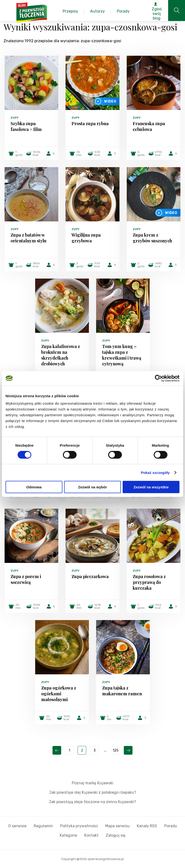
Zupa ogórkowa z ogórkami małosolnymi (59, 694)
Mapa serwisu (117, 826)
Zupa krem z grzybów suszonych (152, 238)
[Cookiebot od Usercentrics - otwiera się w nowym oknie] (158, 378)
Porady (171, 826)
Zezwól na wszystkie (151, 487)
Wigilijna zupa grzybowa (86, 238)
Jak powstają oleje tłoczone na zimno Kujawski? (92, 802)
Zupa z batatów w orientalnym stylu (29, 238)
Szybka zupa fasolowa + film (26, 126)
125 (116, 750)
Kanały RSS (147, 826)
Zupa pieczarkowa (90, 576)
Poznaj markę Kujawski (92, 783)
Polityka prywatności (79, 826)
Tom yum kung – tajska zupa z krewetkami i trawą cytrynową (122, 355)
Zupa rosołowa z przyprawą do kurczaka (149, 582)
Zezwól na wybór (92, 487)
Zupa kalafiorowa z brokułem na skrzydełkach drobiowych (61, 355)
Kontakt (91, 835)
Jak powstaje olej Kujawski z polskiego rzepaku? (93, 792)
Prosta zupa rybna (90, 123)
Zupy (15, 118)
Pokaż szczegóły (155, 472)
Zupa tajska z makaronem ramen (122, 691)
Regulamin (43, 826)
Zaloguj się (116, 835)
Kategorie (68, 835)
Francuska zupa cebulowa (149, 126)
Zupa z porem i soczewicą (26, 579)
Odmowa (34, 487)
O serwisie (17, 826)
